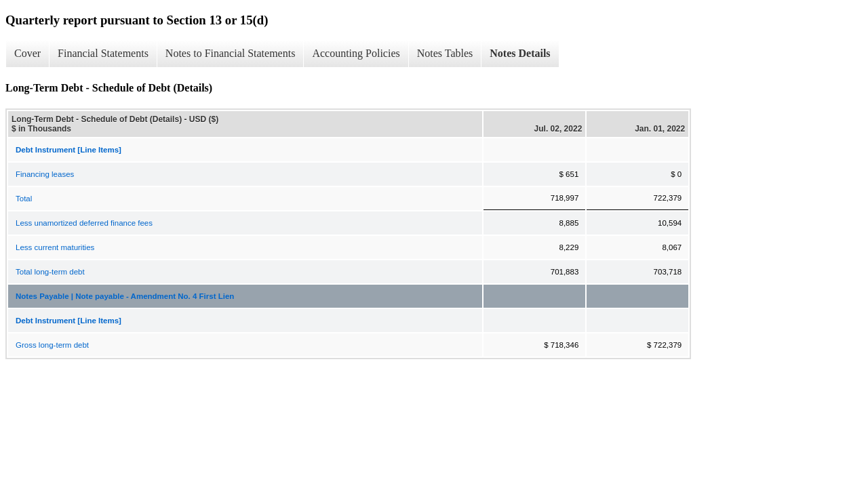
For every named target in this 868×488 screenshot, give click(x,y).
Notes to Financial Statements (231, 53)
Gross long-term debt (52, 345)
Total (24, 199)
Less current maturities (55, 247)
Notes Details (520, 53)
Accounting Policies (356, 53)
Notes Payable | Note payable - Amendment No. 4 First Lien (125, 296)
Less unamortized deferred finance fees (84, 223)
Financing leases (45, 174)
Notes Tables (445, 53)
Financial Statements (103, 53)
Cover (27, 53)
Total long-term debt (50, 272)
